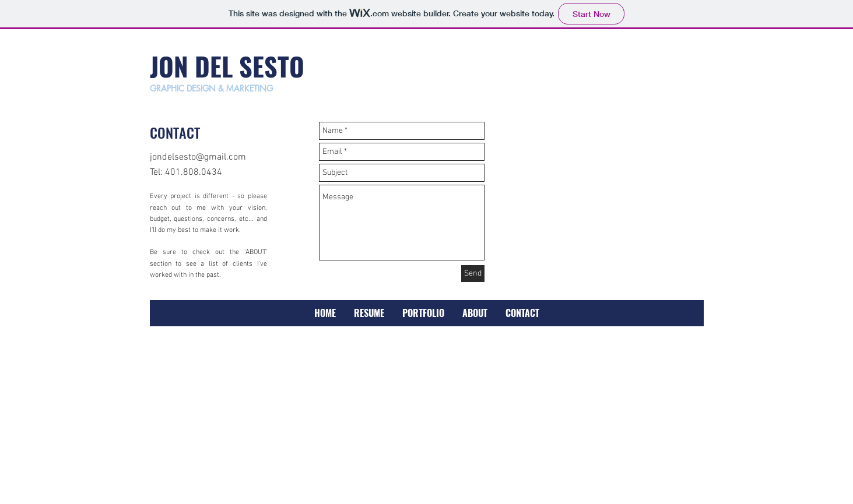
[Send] (473, 274)
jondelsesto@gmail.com (198, 157)
